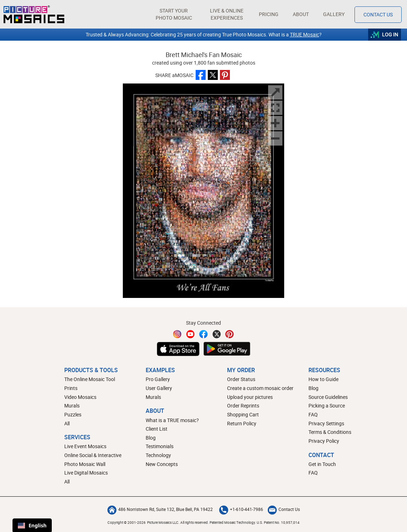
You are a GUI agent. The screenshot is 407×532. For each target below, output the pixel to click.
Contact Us (284, 509)
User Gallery (159, 388)
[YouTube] (191, 334)
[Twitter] (217, 334)
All (67, 423)
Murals (72, 406)
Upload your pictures (250, 397)
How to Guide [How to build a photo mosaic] (323, 379)
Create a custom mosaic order (260, 388)
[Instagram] (177, 334)
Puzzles (73, 414)
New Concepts (162, 464)
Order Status (241, 379)
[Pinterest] (230, 334)
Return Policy (242, 423)
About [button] (302, 14)
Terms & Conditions (330, 432)
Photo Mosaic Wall (85, 464)
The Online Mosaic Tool (90, 379)
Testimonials (160, 446)
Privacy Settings (326, 423)
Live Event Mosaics (85, 446)
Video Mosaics (80, 397)
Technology (158, 455)
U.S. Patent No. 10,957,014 (278, 522)
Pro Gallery (158, 379)
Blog (151, 438)
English (32, 525)
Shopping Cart (243, 414)
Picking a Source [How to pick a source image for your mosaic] (327, 406)
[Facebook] (203, 334)
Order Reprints (243, 406)
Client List (157, 429)
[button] (174, 14)
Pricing (269, 14)
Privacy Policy (324, 441)
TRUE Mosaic (305, 34)
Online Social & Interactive (93, 455)
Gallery (334, 14)
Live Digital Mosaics (86, 473)
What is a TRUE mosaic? (172, 420)
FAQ (313, 414)
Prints (71, 388)
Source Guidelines (328, 397)
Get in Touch (322, 464)
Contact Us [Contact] (378, 14)
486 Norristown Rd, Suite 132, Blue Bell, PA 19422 (160, 509)
